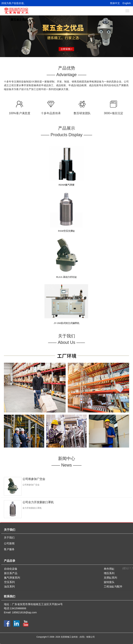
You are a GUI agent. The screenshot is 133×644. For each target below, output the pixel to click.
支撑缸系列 (110, 578)
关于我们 (9, 538)
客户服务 (9, 549)
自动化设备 (11, 569)
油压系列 (9, 586)
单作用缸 (109, 569)
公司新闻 (9, 543)
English (127, 3)
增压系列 (109, 573)
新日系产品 (11, 573)
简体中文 (115, 3)
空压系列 (9, 582)
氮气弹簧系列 (12, 578)
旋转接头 (109, 582)
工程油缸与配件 (113, 586)
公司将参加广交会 (34, 479)
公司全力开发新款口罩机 (38, 502)
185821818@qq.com (24, 612)
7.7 (128, 568)
